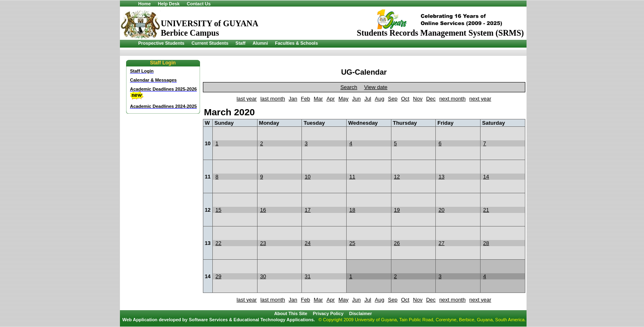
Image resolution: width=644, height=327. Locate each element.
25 (352, 243)
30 (263, 276)
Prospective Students (161, 43)
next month (452, 99)
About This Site (291, 313)
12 (397, 177)
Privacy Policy (328, 313)
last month (273, 99)
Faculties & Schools (297, 43)
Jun (356, 99)
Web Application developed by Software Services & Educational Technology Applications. (219, 320)
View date (376, 87)
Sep (393, 99)
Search (349, 87)
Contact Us (199, 4)
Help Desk (169, 4)
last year (247, 99)
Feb (306, 99)
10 (308, 177)
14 (486, 177)
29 (218, 276)
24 (308, 243)
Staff (240, 43)
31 (308, 276)
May (344, 99)
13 (442, 177)
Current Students (210, 43)
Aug (380, 99)
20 (442, 210)
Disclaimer (361, 313)
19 (397, 210)
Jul (368, 99)
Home (145, 4)
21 (486, 210)
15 (218, 210)
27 (442, 243)
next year (480, 99)
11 (352, 177)
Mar (318, 99)
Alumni (260, 43)
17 (308, 210)
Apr (331, 99)
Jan (293, 99)
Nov (418, 99)
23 (263, 243)
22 (218, 243)
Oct (405, 99)
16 (263, 210)
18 (352, 210)
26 (397, 243)
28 (486, 243)
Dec (431, 99)
